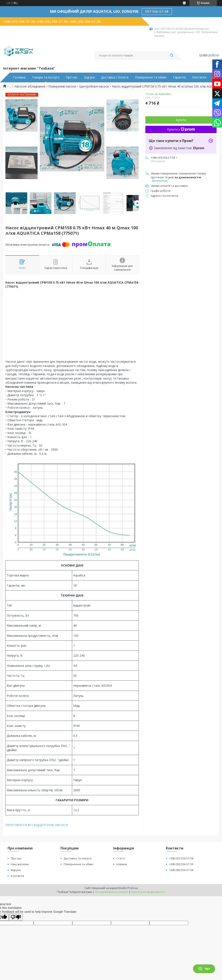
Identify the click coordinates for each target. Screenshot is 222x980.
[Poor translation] (16, 917)
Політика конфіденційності (148, 892)
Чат (204, 969)
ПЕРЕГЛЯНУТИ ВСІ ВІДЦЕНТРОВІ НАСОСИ (37, 825)
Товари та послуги (46, 77)
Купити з (181, 129)
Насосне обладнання (30, 86)
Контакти (199, 77)
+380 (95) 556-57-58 (181, 870)
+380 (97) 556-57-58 (181, 858)
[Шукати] (171, 56)
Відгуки (89, 77)
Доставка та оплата (78, 858)
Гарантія (179, 77)
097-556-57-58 (157, 11)
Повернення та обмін (151, 77)
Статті (121, 858)
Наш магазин (20, 864)
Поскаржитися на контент (112, 892)
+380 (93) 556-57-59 (181, 864)
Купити (181, 120)
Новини (122, 864)
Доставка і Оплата (115, 77)
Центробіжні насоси (94, 86)
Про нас (72, 77)
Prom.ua (133, 888)
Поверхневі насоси (62, 86)
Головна (19, 77)
